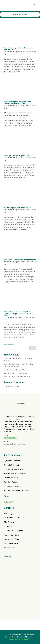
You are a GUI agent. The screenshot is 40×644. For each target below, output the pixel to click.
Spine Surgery (9, 548)
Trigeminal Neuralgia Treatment (16, 491)
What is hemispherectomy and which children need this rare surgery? (17, 103)
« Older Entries (9, 344)
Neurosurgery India (11, 535)
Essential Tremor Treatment (15, 469)
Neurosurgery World (12, 539)
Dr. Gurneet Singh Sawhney (15, 52)
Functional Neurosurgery (13, 531)
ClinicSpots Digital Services (20, 639)
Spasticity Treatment (12, 482)
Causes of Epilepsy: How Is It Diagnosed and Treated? (19, 49)
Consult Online (20, 14)
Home (18, 404)
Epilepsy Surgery (11, 526)
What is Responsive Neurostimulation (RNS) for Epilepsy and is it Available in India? (19, 313)
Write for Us (9, 502)
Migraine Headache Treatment (16, 474)
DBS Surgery (9, 522)
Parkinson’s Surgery (12, 543)
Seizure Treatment (11, 478)
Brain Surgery (9, 514)
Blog (6, 54)
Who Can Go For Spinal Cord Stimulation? (20, 260)
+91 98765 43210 (10, 438)
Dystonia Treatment (11, 465)
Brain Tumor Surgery (12, 518)
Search (32, 348)
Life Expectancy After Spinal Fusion (17, 155)
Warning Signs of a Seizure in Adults (17, 208)
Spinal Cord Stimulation (13, 486)
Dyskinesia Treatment (12, 461)
